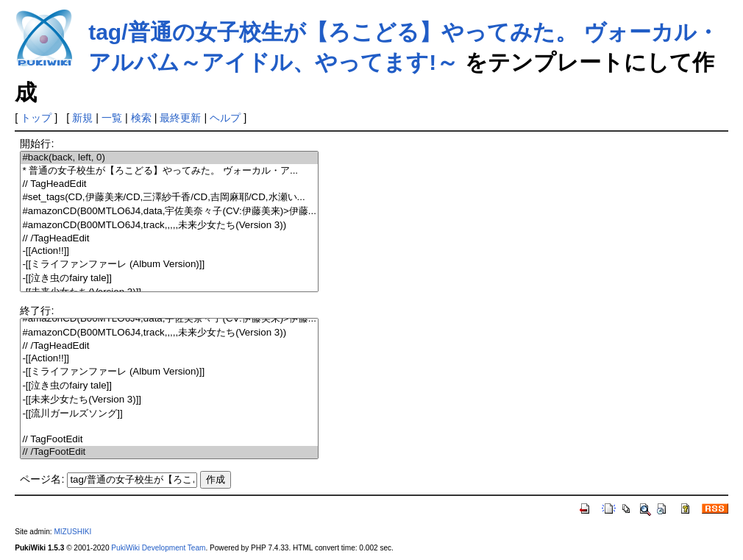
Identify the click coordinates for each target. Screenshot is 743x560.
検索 (141, 118)
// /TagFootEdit (169, 452)
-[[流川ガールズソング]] (169, 414)
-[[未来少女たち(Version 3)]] (169, 400)
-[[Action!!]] (169, 251)
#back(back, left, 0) (169, 158)
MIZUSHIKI (72, 532)
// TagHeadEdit (169, 184)
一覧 (112, 118)
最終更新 (180, 118)
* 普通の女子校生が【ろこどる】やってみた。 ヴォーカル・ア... (169, 171)
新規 (82, 118)
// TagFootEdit (169, 440)
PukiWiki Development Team (158, 548)
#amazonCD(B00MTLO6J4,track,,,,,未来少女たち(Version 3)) (169, 226)
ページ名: (42, 479)
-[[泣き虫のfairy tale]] (169, 279)
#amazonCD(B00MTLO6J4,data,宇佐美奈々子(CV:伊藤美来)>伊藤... (169, 212)
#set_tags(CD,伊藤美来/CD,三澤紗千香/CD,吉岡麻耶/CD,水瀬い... (169, 198)
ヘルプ (225, 118)
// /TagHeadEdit (169, 239)
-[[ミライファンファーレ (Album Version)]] (169, 265)
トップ (36, 118)
